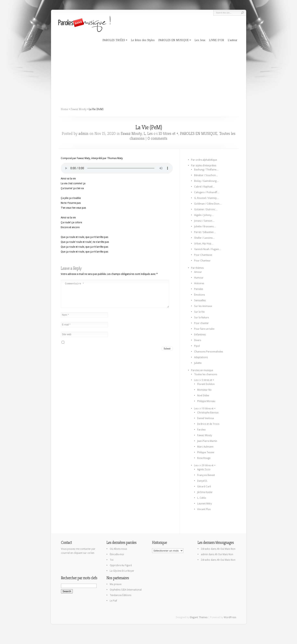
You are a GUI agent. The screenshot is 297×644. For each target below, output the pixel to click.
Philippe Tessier (206, 452)
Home (64, 109)
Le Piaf (113, 601)
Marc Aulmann (205, 447)
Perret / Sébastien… (205, 232)
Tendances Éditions (121, 595)
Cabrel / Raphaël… (205, 187)
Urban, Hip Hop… (204, 244)
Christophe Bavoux (208, 413)
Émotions (200, 295)
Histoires (199, 283)
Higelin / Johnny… (204, 215)
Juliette (198, 363)
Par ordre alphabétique (204, 160)
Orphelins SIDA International (126, 590)
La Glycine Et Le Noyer (122, 571)
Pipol (197, 346)
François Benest (206, 475)
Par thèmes (197, 268)
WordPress (230, 617)
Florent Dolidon (206, 384)
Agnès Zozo (204, 469)
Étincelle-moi (117, 554)
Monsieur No (204, 390)
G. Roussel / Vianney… (207, 198)
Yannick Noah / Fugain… (208, 249)
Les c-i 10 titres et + (163, 134)
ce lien (91, 553)
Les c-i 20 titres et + (205, 465)
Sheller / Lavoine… (205, 238)
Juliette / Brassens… (205, 227)
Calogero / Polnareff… (207, 192)
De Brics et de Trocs (208, 424)
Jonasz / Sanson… (204, 221)
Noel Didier (203, 396)
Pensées (199, 289)
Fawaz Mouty (78, 109)
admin (83, 134)
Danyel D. (202, 481)
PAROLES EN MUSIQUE (174, 40)
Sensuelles (200, 300)
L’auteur (232, 40)
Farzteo (201, 430)
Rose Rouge (204, 458)
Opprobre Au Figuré (121, 565)
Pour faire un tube (204, 329)
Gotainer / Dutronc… (206, 209)
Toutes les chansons (206, 374)
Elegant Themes (199, 617)
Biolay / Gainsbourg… (207, 181)
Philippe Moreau (206, 401)
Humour (199, 278)
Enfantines (200, 335)
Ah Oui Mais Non (226, 549)
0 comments (157, 138)
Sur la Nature (201, 318)
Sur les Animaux (203, 306)
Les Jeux (200, 40)
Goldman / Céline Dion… (208, 204)
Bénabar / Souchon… (206, 175)
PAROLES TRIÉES (114, 40)
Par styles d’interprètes (204, 166)
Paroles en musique (202, 370)
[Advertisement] (149, 73)
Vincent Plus (204, 509)
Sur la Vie (199, 312)
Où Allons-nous (118, 549)
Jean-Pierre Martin (207, 441)
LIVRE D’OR (216, 40)
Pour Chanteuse (203, 255)
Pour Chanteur (202, 261)
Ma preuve (116, 584)
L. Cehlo (202, 498)
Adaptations (201, 357)
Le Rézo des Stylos (143, 40)
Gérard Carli (204, 487)
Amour (198, 272)
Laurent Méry (205, 504)
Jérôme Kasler (205, 492)
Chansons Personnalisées (209, 352)
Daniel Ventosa (206, 418)
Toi (112, 560)
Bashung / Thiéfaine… (206, 170)
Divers (198, 340)
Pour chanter (201, 323)
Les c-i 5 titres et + (204, 380)
